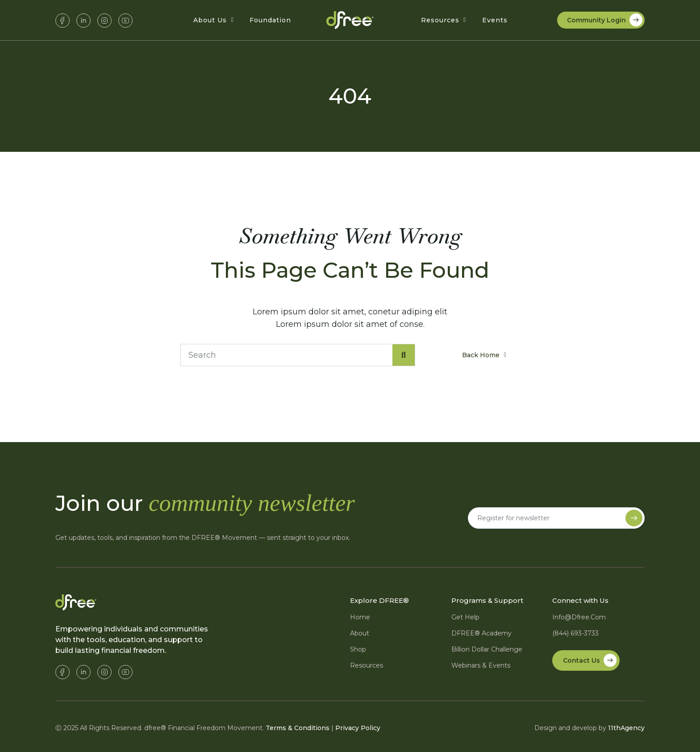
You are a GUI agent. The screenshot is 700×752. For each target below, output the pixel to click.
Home (360, 617)
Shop (358, 649)
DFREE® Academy (481, 633)
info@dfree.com (579, 617)
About (360, 633)
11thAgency (626, 728)
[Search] (404, 355)
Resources (367, 665)
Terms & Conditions (298, 728)
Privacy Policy (358, 728)
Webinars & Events (481, 665)
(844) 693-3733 (575, 633)
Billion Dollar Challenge (487, 649)
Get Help (465, 617)
